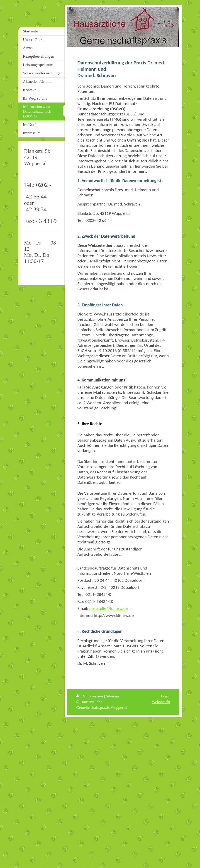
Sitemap (112, 696)
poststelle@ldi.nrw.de (108, 608)
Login (166, 696)
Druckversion (90, 696)
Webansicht (161, 702)
